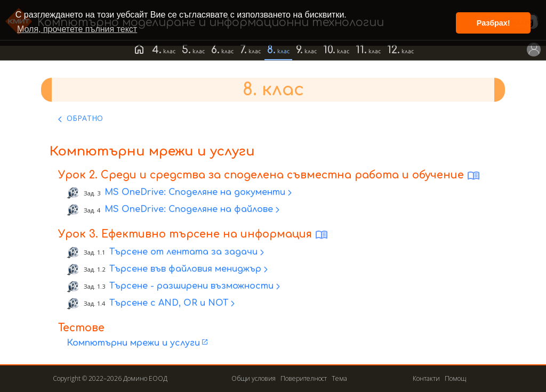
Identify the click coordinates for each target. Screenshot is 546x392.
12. (394, 50)
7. (243, 50)
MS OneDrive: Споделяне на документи (184, 193)
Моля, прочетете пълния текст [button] (77, 29)
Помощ (455, 378)
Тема (339, 378)
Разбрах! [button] (493, 23)
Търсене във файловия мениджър (172, 269)
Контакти (426, 378)
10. (329, 50)
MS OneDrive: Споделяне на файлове (178, 210)
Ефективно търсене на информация (207, 234)
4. (157, 50)
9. (299, 50)
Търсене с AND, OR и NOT (156, 303)
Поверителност (304, 378)
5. (186, 50)
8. (271, 50)
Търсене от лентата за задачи (171, 252)
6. (215, 50)
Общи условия (254, 378)
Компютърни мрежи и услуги (133, 343)
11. (361, 50)
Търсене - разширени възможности (179, 286)
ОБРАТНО (85, 118)
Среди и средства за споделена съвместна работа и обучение (282, 175)
